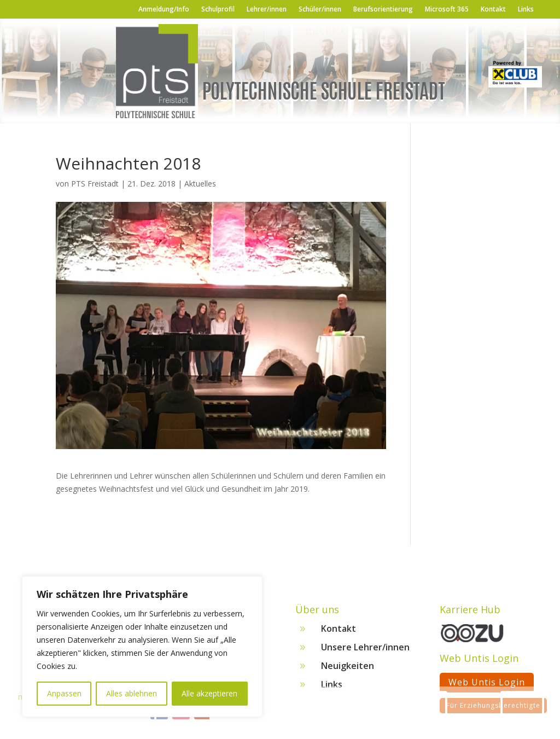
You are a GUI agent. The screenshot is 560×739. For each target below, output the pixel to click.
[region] (142, 647)
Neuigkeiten (348, 670)
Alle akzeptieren (209, 693)
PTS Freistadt (95, 184)
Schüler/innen (320, 10)
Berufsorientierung (383, 10)
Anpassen (64, 693)
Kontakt (493, 10)
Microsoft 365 (447, 10)
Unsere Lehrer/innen (365, 651)
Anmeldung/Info (164, 10)
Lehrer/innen (267, 10)
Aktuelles (200, 184)
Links (526, 10)
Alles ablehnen (132, 693)
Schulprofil (218, 10)
